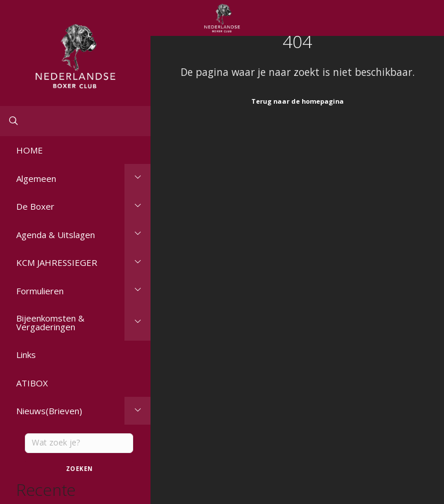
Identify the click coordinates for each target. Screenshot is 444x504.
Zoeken (79, 469)
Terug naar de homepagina (298, 101)
